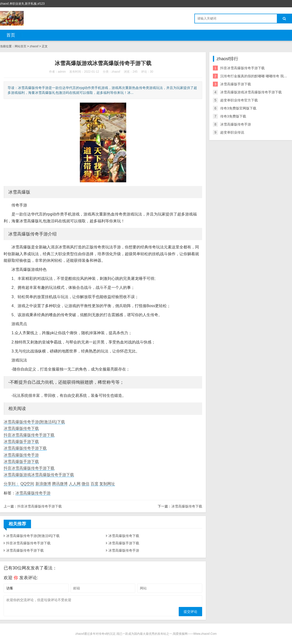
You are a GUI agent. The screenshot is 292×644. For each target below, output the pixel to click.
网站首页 (21, 46)
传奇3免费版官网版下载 (238, 108)
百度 (94, 484)
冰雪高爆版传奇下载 (21, 428)
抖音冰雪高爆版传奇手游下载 (29, 435)
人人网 (75, 484)
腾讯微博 (60, 484)
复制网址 (107, 484)
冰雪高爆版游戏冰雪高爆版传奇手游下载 (39, 475)
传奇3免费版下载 (233, 116)
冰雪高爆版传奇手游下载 (25, 448)
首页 (11, 35)
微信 (85, 484)
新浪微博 (43, 484)
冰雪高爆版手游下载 (21, 442)
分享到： (11, 484)
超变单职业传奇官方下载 (239, 100)
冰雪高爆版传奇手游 (21, 455)
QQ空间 (27, 484)
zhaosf (34, 46)
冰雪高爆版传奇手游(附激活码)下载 (34, 422)
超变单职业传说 (232, 132)
